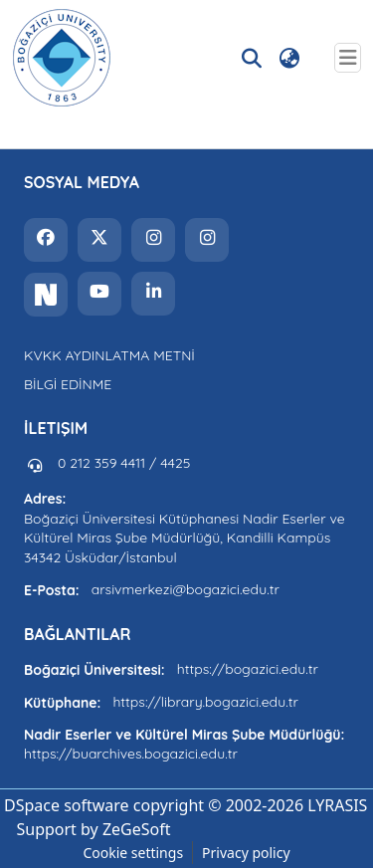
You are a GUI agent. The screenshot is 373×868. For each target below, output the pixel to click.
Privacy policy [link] (246, 853)
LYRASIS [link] (337, 805)
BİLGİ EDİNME (68, 384)
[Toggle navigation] (348, 58)
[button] (62, 58)
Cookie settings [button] (133, 853)
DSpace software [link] (67, 805)
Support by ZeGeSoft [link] (93, 829)
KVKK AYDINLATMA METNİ (109, 355)
